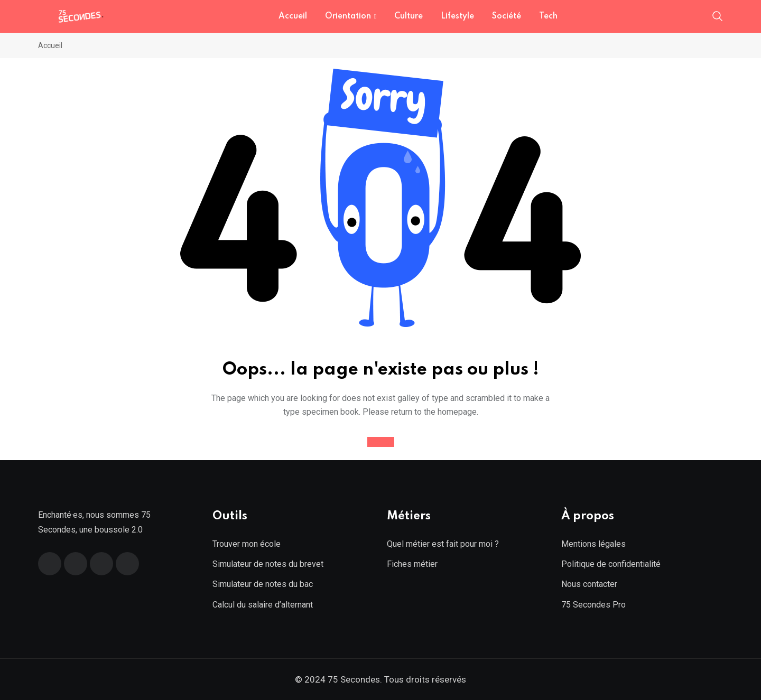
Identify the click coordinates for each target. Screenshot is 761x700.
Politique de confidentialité (611, 564)
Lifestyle (457, 16)
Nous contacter (589, 584)
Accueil (293, 16)
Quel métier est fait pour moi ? (443, 544)
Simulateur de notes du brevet (268, 564)
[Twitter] (76, 564)
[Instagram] (127, 564)
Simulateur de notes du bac (263, 584)
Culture (409, 16)
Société (507, 16)
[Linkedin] (101, 564)
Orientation (348, 16)
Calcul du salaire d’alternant (263, 605)
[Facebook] (50, 564)
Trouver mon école (247, 544)
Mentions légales (593, 544)
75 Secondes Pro (593, 605)
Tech (548, 16)
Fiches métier (412, 564)
